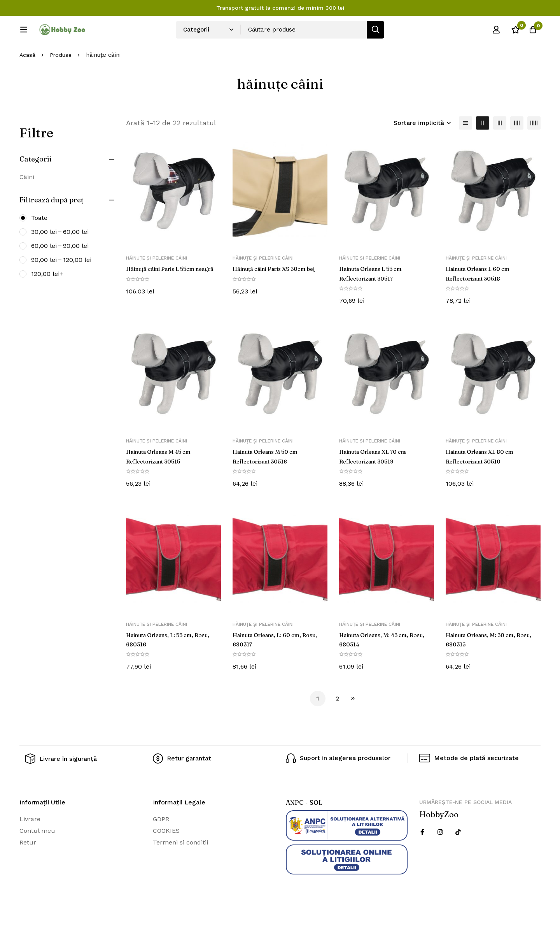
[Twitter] (458, 857)
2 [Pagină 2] (337, 724)
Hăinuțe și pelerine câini (157, 284)
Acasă (28, 81)
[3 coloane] (500, 149)
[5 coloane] (534, 149)
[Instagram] (440, 857)
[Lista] (465, 149)
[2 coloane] (483, 149)
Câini (27, 203)
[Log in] (492, 32)
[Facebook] (422, 857)
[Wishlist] (511, 32)
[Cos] (530, 32)
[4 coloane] (517, 149)
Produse (62, 81)
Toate (39, 243)
